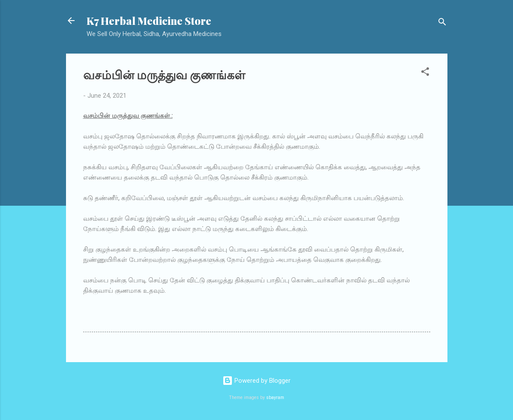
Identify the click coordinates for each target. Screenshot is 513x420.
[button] (425, 73)
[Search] (442, 23)
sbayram (275, 397)
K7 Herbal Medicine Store (149, 21)
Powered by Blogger (256, 381)
